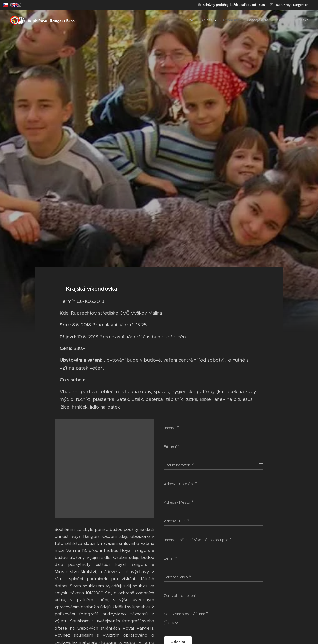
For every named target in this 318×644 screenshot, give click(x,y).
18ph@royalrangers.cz (292, 5)
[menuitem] (199, 20)
